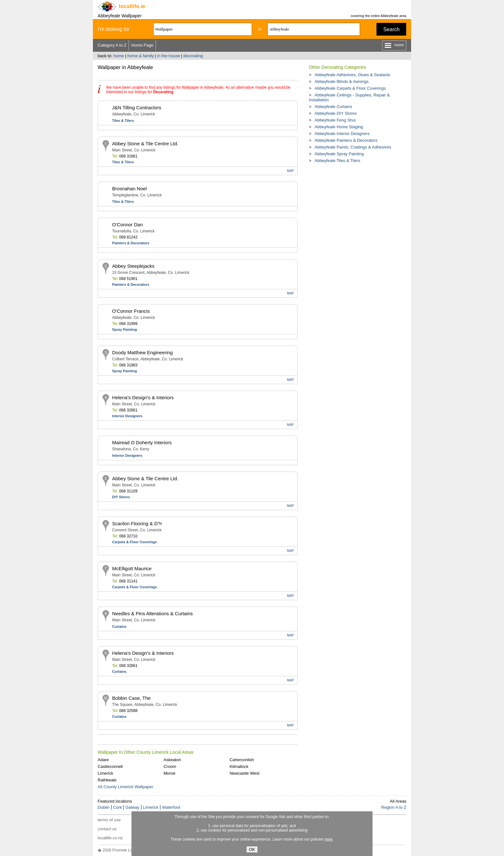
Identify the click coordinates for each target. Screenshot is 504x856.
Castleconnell (110, 766)
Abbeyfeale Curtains (333, 107)
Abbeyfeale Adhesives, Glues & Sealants (352, 75)
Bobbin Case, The (131, 698)
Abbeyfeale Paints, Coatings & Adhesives (353, 147)
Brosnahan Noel (130, 189)
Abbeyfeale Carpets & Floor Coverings (350, 88)
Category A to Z (112, 45)
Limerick (105, 773)
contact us (107, 829)
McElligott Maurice (132, 568)
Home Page (142, 45)
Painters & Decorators (131, 243)
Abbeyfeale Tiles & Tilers (337, 161)
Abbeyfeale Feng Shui (335, 120)
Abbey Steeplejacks (133, 266)
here (328, 839)
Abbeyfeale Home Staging (339, 127)
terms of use (109, 820)
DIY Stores (121, 497)
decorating (193, 56)
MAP (291, 171)
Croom (170, 766)
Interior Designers (127, 416)
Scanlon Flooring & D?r (137, 523)
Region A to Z (394, 807)
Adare (103, 760)
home (119, 56)
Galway (132, 807)
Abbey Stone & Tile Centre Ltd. (145, 144)
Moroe (170, 773)
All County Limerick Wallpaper (126, 787)
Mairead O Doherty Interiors (142, 442)
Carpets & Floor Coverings (135, 542)
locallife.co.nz (110, 838)
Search (391, 29)
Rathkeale (107, 780)
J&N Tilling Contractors (137, 108)
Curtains (119, 626)
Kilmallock (239, 766)
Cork (117, 807)
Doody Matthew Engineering (142, 352)
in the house (169, 56)
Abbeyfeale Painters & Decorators (346, 140)
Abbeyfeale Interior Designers (342, 134)
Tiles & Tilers (123, 121)
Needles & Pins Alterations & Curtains (153, 613)
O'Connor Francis (131, 311)
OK (252, 849)
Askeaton (172, 760)
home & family (140, 56)
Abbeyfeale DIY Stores (335, 113)
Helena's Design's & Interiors (143, 397)
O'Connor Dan (127, 225)
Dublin (104, 807)
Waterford (171, 807)
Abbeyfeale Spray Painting (339, 154)
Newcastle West (244, 773)
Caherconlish (242, 760)
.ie (132, 6)
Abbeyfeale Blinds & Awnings (341, 81)
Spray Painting (125, 329)
